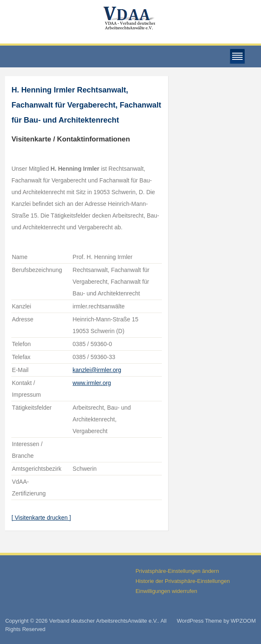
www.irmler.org (92, 383)
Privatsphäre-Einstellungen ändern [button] (177, 571)
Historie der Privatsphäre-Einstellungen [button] (183, 581)
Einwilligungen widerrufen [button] (166, 591)
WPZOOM (243, 621)
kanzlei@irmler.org (97, 370)
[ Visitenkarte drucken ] (41, 518)
